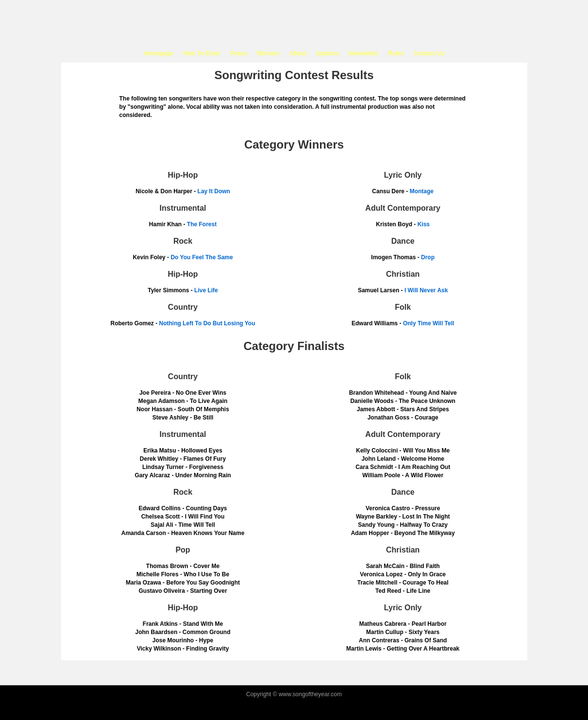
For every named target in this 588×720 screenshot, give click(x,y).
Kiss (424, 224)
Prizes (239, 53)
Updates (328, 53)
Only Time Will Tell (428, 323)
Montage (422, 191)
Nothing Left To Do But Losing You (207, 323)
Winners (268, 53)
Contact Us (429, 53)
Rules (396, 53)
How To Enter (202, 53)
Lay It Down (214, 191)
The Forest (202, 224)
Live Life (206, 290)
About (298, 53)
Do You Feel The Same (202, 257)
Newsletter (363, 53)
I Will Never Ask (426, 290)
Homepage (159, 53)
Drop (428, 257)
